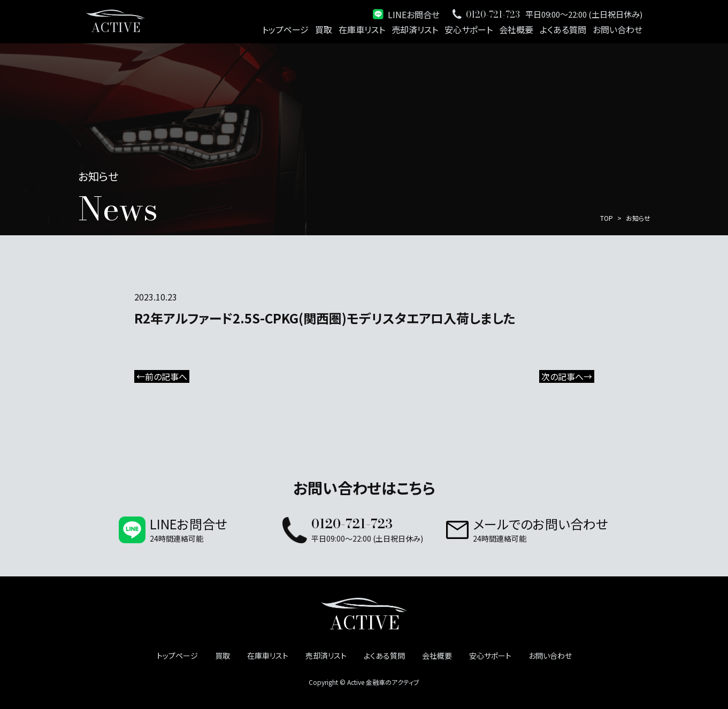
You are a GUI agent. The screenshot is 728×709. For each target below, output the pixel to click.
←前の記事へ (162, 376)
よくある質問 (563, 29)
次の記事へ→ (567, 376)
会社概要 (516, 29)
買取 (324, 29)
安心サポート (469, 29)
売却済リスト (415, 29)
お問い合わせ (618, 29)
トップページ (285, 29)
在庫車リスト (362, 29)
